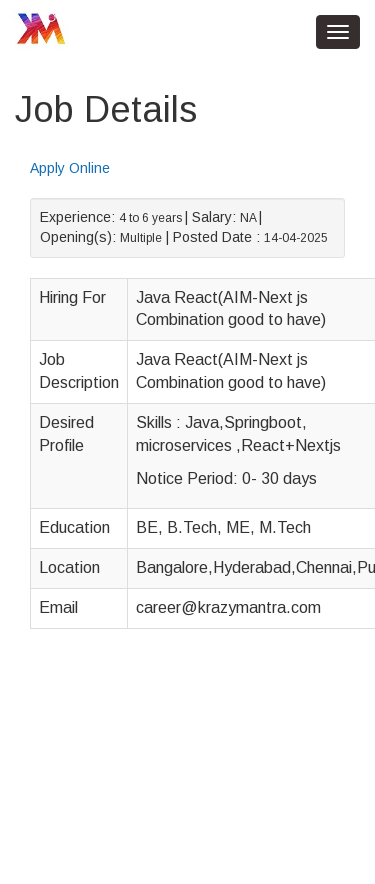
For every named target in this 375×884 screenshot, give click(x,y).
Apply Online (70, 168)
